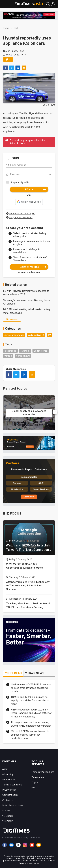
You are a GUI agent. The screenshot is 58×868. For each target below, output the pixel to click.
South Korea (41, 351)
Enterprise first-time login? (22, 214)
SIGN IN (35, 189)
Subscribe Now (17, 143)
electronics (10, 351)
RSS (33, 787)
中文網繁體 (8, 816)
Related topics (15, 388)
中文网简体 (8, 821)
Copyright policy (10, 795)
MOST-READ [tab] (13, 673)
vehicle (8, 356)
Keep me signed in (20, 182)
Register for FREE (32, 267)
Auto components (14, 335)
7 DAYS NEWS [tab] (35, 673)
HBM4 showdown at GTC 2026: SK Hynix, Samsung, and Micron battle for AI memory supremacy (31, 713)
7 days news (38, 777)
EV (49, 335)
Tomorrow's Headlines (43, 772)
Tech (16, 28)
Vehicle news (23, 356)
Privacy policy (9, 790)
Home (6, 28)
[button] (29, 202)
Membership (9, 779)
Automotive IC (36, 335)
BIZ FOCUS (12, 513)
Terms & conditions (12, 785)
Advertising (8, 774)
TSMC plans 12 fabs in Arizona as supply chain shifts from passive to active (30, 701)
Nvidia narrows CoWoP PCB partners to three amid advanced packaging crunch (31, 688)
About (5, 769)
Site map (7, 810)
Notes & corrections (13, 805)
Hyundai (25, 351)
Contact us (8, 800)
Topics (35, 782)
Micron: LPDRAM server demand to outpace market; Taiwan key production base (30, 735)
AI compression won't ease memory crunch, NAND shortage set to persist (31, 724)
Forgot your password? (21, 217)
